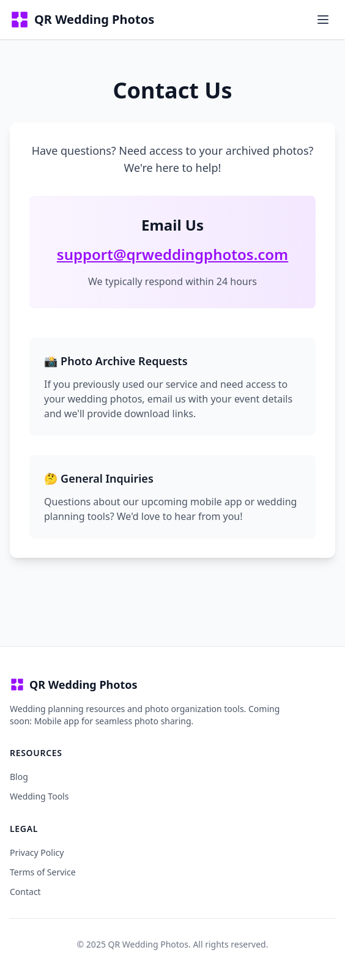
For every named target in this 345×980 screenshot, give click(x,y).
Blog (19, 777)
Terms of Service (43, 872)
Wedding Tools (39, 796)
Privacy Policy (37, 852)
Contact (25, 892)
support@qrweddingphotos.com (172, 254)
